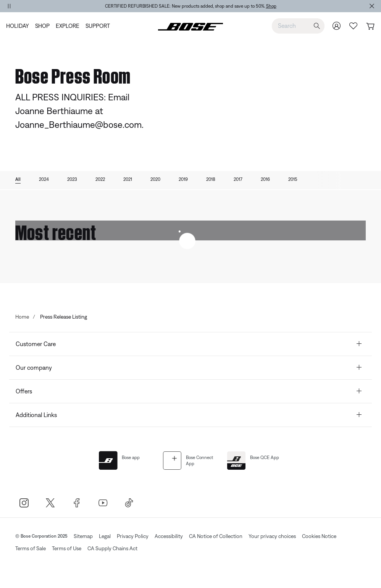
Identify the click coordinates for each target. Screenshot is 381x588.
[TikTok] (129, 503)
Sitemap (83, 536)
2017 (238, 179)
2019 (183, 179)
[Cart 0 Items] (370, 27)
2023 (72, 179)
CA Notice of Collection (216, 536)
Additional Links (190, 415)
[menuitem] (19, 26)
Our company (190, 368)
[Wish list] (354, 26)
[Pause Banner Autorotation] (9, 6)
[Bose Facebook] (77, 503)
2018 (211, 179)
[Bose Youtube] (103, 503)
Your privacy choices (272, 536)
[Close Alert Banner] (372, 6)
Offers (190, 391)
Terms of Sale (31, 548)
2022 (100, 179)
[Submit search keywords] (317, 26)
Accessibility (169, 536)
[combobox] (298, 26)
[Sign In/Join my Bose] (337, 26)
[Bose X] (50, 503)
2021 (128, 179)
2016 (265, 179)
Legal (105, 536)
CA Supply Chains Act (112, 548)
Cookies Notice (319, 536)
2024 (44, 179)
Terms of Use (67, 548)
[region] (191, 6)
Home (22, 317)
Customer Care (190, 344)
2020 (155, 179)
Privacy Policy (133, 536)
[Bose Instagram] (24, 503)
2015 (293, 179)
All (18, 179)
